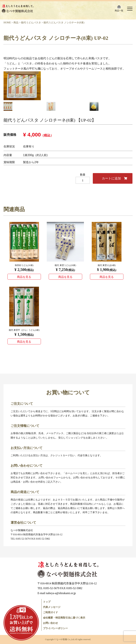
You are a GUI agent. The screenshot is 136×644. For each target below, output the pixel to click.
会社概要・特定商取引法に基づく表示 (64, 618)
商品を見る (24, 277)
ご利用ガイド (50, 612)
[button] (119, 9)
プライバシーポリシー (55, 628)
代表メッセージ (52, 607)
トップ (47, 602)
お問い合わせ (50, 623)
